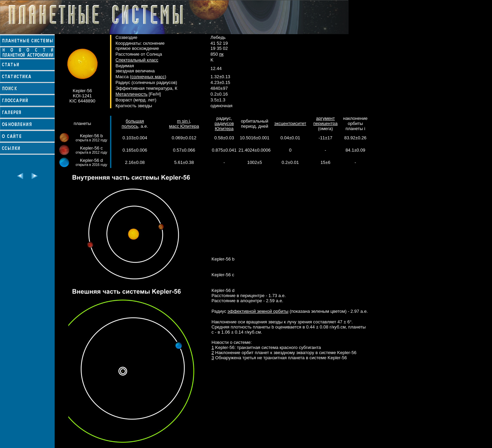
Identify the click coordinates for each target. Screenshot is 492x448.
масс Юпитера (184, 126)
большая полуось (133, 124)
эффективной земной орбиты (258, 311)
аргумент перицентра (325, 121)
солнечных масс (148, 77)
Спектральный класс (137, 60)
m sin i (183, 121)
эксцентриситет (290, 123)
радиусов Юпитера (224, 126)
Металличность (132, 94)
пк (221, 54)
